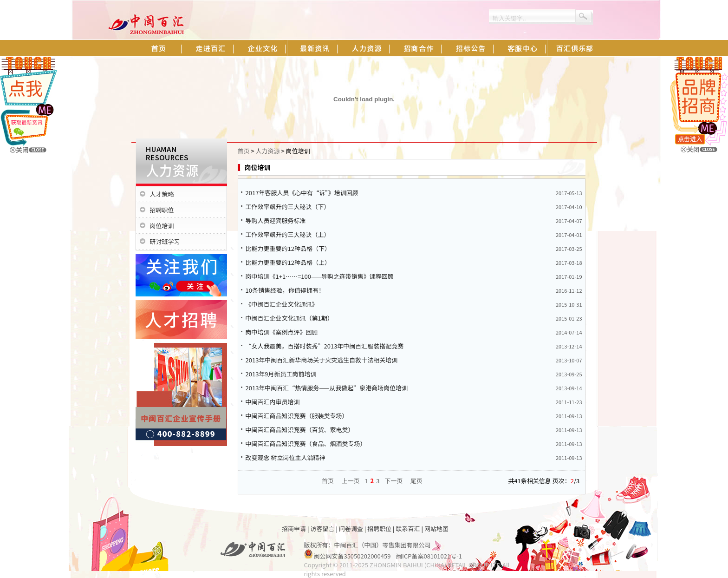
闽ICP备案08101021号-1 (429, 556)
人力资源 (268, 151)
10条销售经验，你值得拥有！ (285, 290)
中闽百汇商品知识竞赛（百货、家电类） (300, 430)
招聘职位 (162, 210)
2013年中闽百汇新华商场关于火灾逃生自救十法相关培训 (322, 360)
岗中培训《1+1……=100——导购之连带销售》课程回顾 (320, 276)
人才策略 (162, 194)
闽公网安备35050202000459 (352, 556)
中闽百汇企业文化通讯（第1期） (289, 318)
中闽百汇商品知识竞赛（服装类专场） (297, 416)
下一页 (393, 481)
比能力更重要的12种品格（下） (288, 248)
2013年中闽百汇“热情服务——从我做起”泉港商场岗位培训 (327, 388)
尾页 (416, 481)
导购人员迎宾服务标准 (276, 220)
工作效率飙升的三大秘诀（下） (288, 207)
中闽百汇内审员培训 (273, 402)
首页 (244, 151)
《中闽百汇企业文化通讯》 (282, 304)
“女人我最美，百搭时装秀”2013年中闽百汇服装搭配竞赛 (325, 346)
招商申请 (294, 529)
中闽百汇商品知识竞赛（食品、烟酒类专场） (306, 443)
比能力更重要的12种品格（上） (288, 262)
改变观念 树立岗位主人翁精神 (286, 457)
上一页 (351, 481)
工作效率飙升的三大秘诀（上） (288, 234)
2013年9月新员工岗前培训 (281, 374)
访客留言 (322, 529)
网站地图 (436, 529)
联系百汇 (408, 529)
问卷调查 (351, 529)
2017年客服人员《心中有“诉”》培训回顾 (302, 193)
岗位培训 (162, 226)
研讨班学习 (165, 241)
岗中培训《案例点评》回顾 (282, 332)
